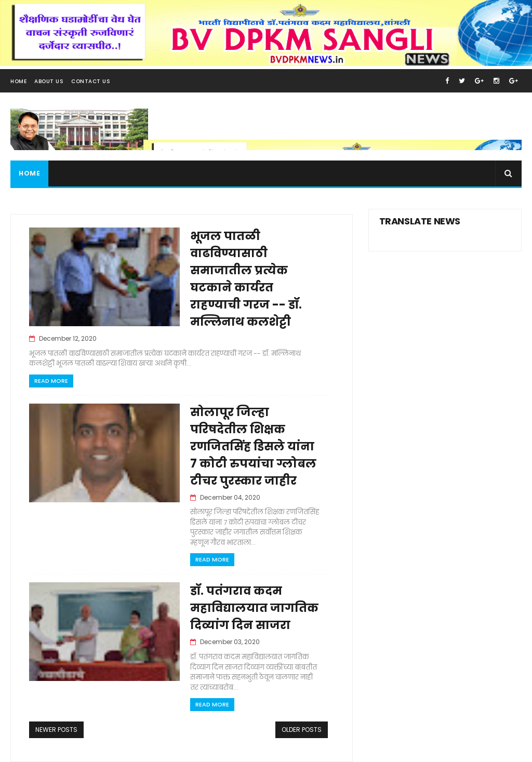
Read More (51, 381)
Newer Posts (56, 730)
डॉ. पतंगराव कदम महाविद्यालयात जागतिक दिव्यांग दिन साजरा (254, 608)
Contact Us (91, 81)
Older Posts (302, 730)
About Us (49, 81)
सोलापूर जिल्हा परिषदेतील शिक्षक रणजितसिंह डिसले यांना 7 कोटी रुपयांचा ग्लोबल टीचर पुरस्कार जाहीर (253, 446)
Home (18, 81)
